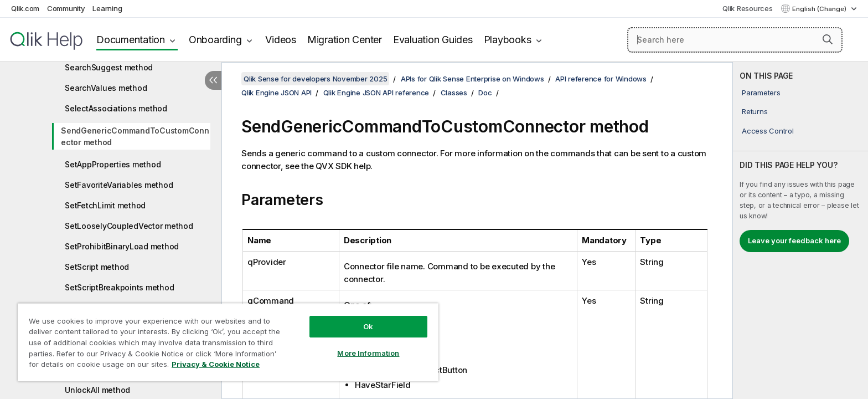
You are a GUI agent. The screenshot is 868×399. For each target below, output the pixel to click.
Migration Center (345, 40)
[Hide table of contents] (213, 80)
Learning (107, 8)
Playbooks (508, 40)
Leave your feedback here (794, 241)
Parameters (761, 93)
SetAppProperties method (113, 164)
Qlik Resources (748, 8)
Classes (454, 93)
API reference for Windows (601, 79)
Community (66, 8)
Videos (281, 40)
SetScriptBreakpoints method (119, 287)
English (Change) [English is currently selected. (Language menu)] (820, 9)
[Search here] (735, 40)
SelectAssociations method (116, 108)
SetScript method (97, 267)
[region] (228, 342)
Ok (368, 326)
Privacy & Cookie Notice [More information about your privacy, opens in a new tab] (216, 364)
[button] (828, 39)
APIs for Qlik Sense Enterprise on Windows (472, 79)
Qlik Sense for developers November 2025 (315, 79)
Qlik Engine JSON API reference (376, 93)
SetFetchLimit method (105, 205)
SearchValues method (106, 88)
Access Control (768, 131)
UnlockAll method (97, 390)
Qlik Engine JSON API (277, 93)
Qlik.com (25, 8)
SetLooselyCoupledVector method (129, 226)
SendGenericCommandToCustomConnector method (135, 136)
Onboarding (215, 40)
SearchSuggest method (109, 67)
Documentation (131, 40)
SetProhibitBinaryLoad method (122, 246)
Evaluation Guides (433, 40)
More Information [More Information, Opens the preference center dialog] (368, 353)
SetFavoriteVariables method (119, 185)
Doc (485, 93)
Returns (755, 111)
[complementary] (800, 231)
